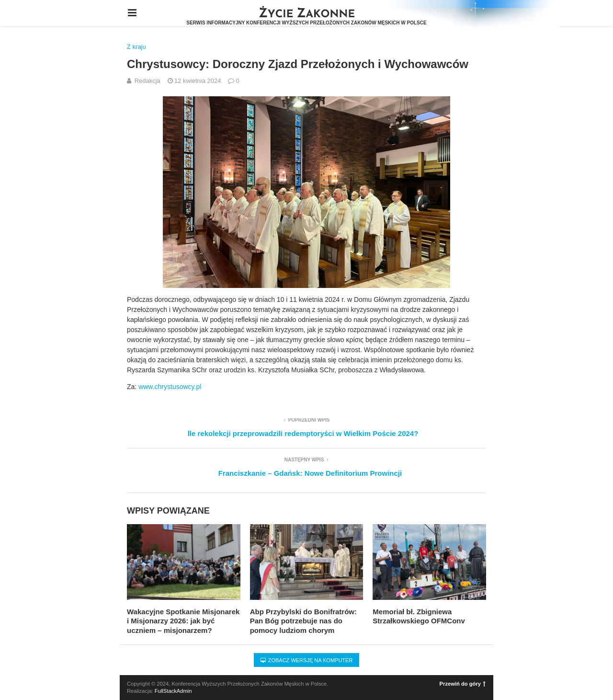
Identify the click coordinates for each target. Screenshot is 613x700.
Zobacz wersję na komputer (307, 660)
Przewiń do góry (463, 684)
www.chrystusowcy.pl (170, 387)
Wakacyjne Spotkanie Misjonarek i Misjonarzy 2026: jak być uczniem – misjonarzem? (183, 621)
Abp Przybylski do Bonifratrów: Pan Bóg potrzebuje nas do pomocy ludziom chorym (303, 621)
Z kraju (136, 47)
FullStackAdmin (173, 691)
